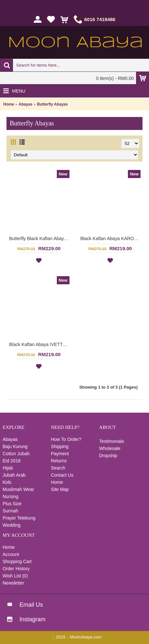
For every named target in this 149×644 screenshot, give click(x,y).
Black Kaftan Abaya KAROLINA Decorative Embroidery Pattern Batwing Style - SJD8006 (112, 238)
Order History (16, 569)
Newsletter (13, 583)
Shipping (60, 446)
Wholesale (110, 448)
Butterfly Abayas (52, 104)
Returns (59, 461)
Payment (60, 454)
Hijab (8, 468)
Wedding (12, 525)
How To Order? (66, 439)
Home (9, 104)
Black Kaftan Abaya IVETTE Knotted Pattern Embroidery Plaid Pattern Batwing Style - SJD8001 (40, 344)
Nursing (10, 496)
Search (58, 468)
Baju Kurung (15, 446)
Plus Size (12, 504)
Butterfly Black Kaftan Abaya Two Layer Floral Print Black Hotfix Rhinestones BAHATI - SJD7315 (40, 238)
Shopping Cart (17, 561)
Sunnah (10, 511)
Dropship (108, 456)
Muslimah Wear (18, 489)
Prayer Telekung (19, 518)
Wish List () (15, 576)
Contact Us (62, 475)
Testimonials (112, 441)
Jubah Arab (14, 475)
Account (11, 554)
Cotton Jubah (16, 454)
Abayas (25, 104)
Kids (7, 482)
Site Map (60, 489)
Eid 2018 (12, 461)
